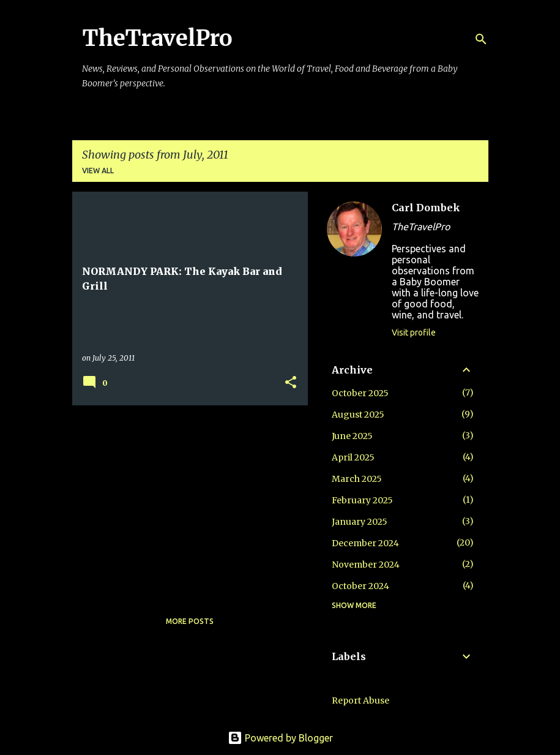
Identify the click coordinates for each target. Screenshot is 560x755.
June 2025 (352, 436)
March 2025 (357, 479)
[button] (291, 383)
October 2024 (360, 586)
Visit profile (414, 332)
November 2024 (366, 565)
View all (98, 171)
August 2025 (358, 415)
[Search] (481, 39)
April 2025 (353, 457)
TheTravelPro (157, 38)
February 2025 (362, 500)
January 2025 (360, 522)
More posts (190, 621)
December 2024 (365, 543)
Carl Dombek (426, 208)
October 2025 (360, 393)
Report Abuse (360, 701)
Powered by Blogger (280, 738)
